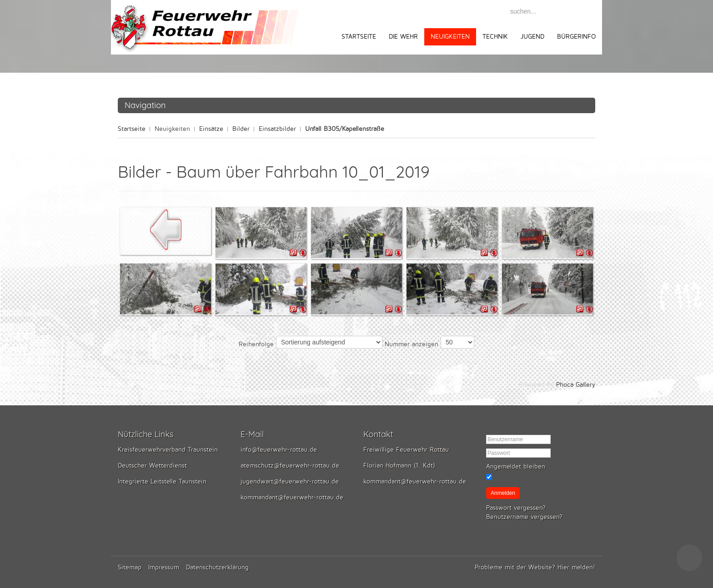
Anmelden (503, 493)
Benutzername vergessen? (524, 517)
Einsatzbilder (277, 129)
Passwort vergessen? (516, 508)
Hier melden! (576, 567)
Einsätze (211, 129)
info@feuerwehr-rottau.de (279, 450)
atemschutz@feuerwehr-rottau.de (290, 466)
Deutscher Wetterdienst (152, 466)
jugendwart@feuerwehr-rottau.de (290, 481)
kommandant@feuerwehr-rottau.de (292, 497)
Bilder (241, 129)
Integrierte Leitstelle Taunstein (162, 481)
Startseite (132, 129)
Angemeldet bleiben (516, 466)
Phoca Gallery (576, 385)
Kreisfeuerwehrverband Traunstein (168, 450)
